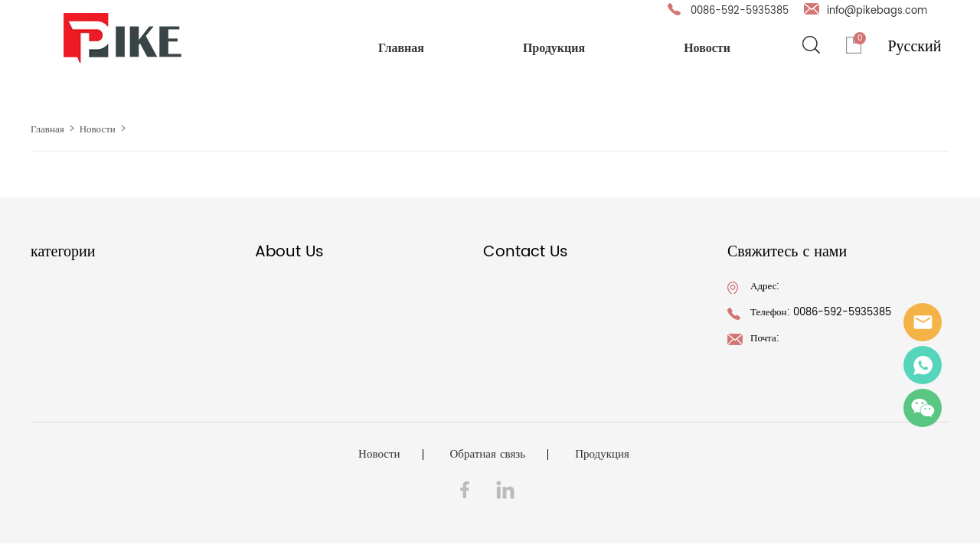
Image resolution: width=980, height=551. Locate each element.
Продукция (554, 48)
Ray (923, 365)
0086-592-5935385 (740, 11)
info (923, 322)
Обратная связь (488, 455)
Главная (401, 48)
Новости (707, 48)
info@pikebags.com (877, 11)
